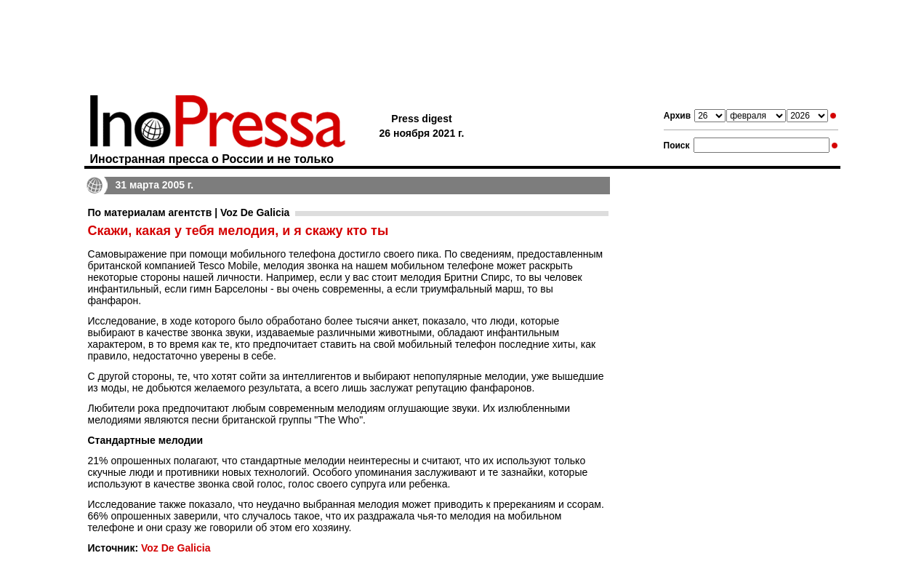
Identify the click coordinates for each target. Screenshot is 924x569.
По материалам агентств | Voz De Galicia (189, 212)
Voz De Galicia (176, 548)
